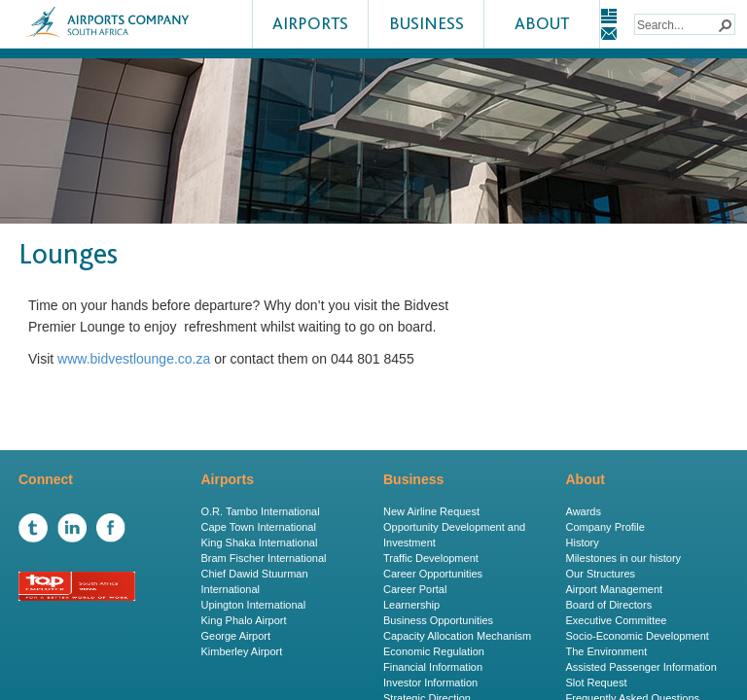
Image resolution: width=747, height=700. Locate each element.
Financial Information (433, 667)
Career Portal (415, 589)
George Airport (236, 636)
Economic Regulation (434, 651)
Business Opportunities (438, 620)
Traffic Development (431, 558)
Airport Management (615, 589)
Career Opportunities (433, 574)
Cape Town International (259, 527)
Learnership (411, 605)
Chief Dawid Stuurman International (255, 581)
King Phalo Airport (244, 620)
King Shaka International (260, 542)
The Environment (607, 651)
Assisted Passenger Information (641, 667)
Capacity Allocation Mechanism (457, 636)
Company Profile (605, 527)
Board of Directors (609, 605)
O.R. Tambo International (261, 511)
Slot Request (597, 682)
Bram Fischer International (264, 558)
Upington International (254, 605)
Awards (584, 511)
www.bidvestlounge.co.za (134, 359)
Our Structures (601, 574)
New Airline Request (431, 511)
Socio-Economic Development (638, 636)
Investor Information (430, 682)
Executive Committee (617, 620)
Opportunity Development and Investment (454, 535)
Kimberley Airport (242, 651)
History (583, 542)
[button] (725, 24)
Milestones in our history (624, 558)
